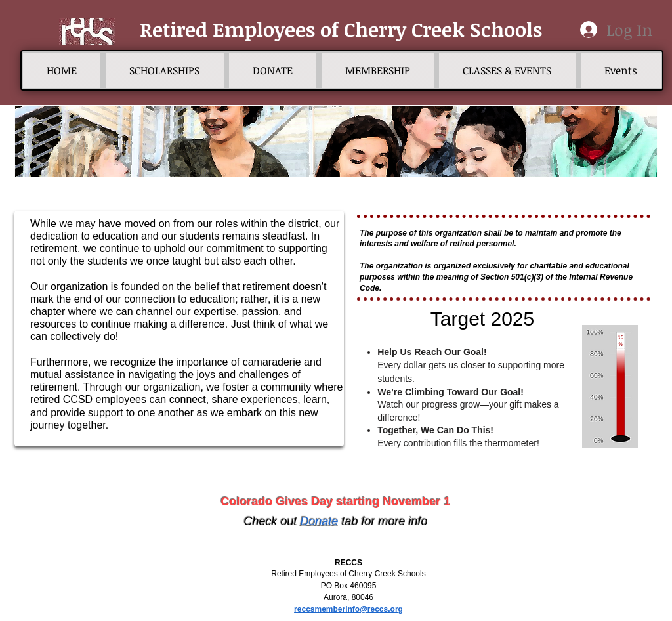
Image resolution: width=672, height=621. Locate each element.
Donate (319, 521)
